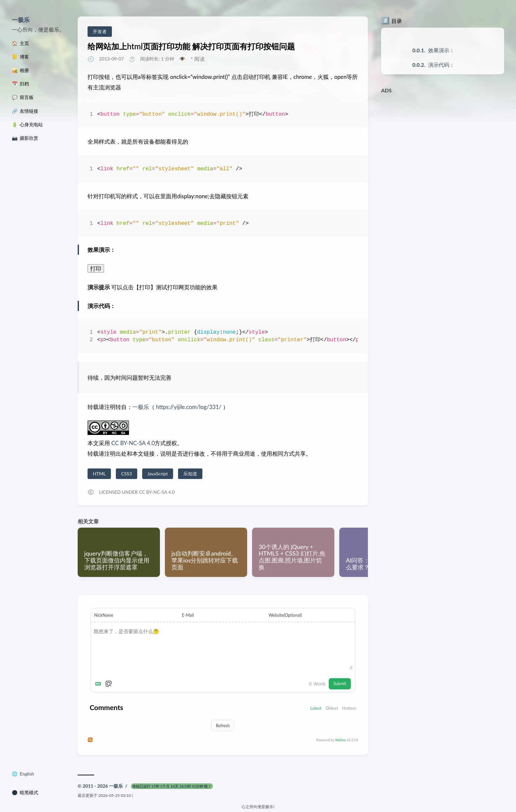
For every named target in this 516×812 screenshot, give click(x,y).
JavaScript (158, 474)
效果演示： (441, 50)
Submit (340, 683)
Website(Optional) (285, 615)
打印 (96, 268)
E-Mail (188, 615)
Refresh (223, 726)
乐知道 (190, 474)
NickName (104, 615)
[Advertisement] (443, 143)
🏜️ (20, 70)
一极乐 (21, 20)
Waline (340, 740)
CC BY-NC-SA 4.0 (132, 443)
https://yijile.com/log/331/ (189, 407)
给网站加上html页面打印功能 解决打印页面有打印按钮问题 (191, 46)
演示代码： (441, 65)
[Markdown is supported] (99, 684)
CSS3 (127, 474)
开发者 (100, 31)
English (27, 774)
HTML (99, 474)
